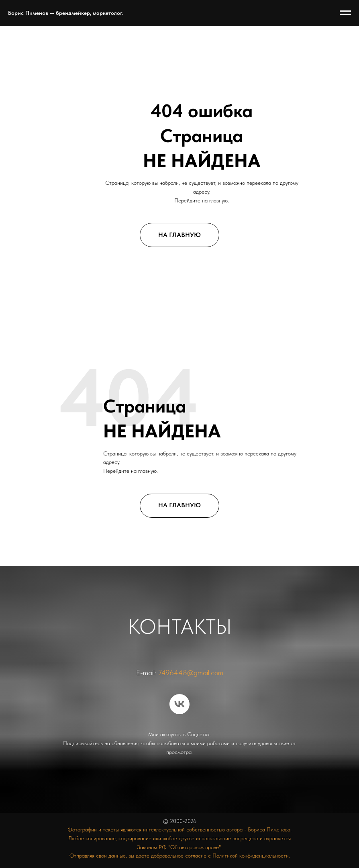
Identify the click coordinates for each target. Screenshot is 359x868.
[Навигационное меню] (345, 13)
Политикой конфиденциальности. (251, 856)
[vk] (179, 704)
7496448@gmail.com (191, 673)
